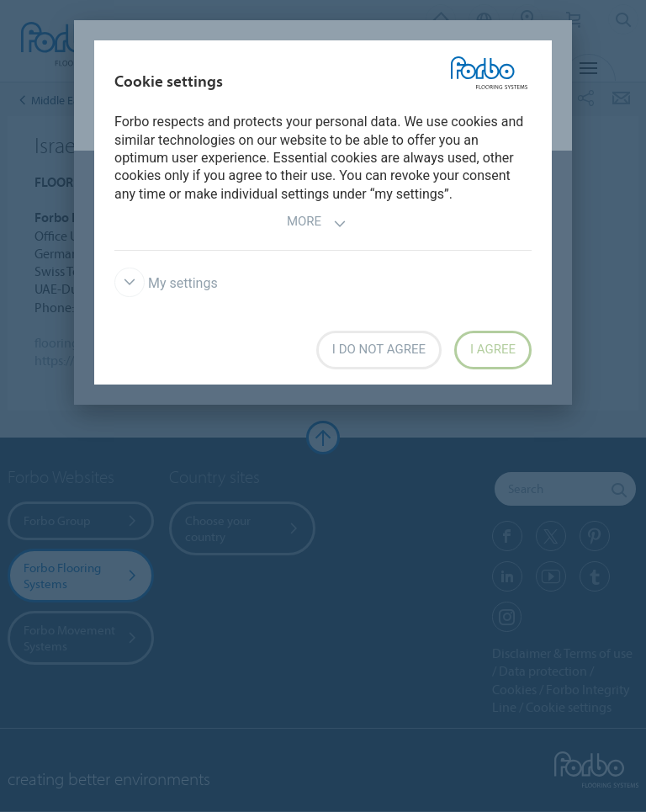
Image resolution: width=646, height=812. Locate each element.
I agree (493, 349)
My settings (166, 283)
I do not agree (379, 349)
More (317, 223)
